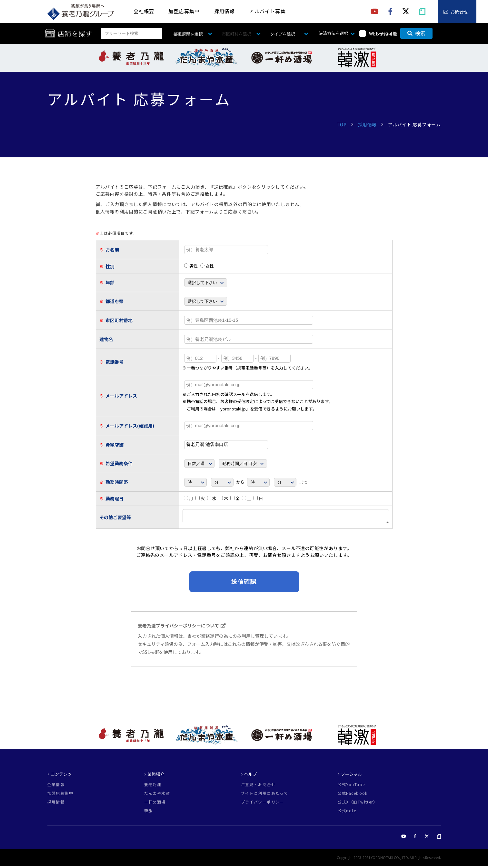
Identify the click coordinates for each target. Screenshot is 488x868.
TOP (342, 124)
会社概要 (144, 11)
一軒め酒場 (155, 804)
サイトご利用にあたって (265, 795)
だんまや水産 (157, 795)
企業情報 (56, 786)
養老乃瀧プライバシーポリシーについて (178, 627)
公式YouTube (351, 786)
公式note (347, 813)
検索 (416, 33)
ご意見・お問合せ (258, 786)
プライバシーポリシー (263, 804)
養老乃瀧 (153, 786)
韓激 (149, 813)
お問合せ (459, 12)
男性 (191, 266)
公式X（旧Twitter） (358, 804)
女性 (207, 266)
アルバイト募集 (267, 11)
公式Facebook (353, 795)
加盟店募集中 (184, 11)
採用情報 (225, 11)
